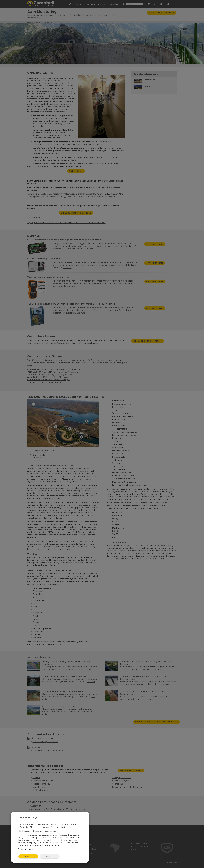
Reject (50, 856)
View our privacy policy (29, 849)
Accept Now (28, 856)
